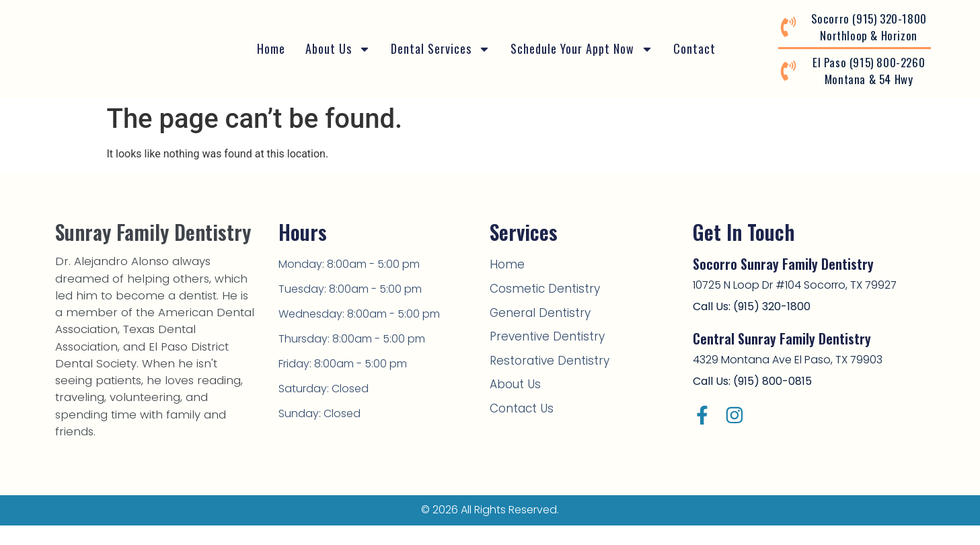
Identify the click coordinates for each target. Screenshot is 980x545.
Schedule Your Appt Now (582, 49)
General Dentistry (535, 310)
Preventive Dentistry (541, 333)
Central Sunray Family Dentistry (782, 338)
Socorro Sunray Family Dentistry (783, 264)
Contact (694, 48)
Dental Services (441, 49)
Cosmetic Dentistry (539, 287)
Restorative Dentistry (543, 356)
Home (271, 48)
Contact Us (519, 401)
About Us (338, 49)
